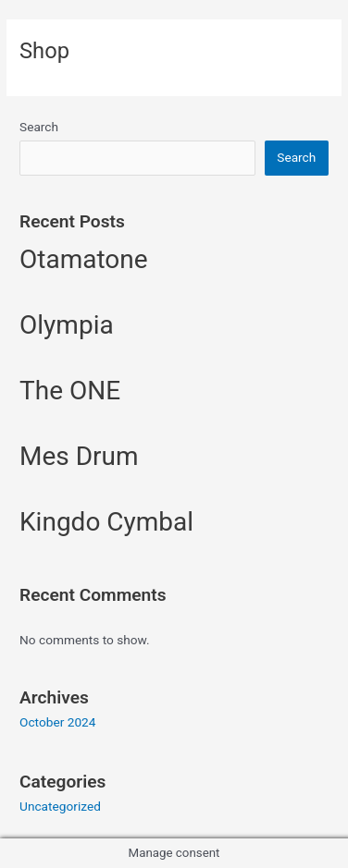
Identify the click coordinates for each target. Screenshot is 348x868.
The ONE (70, 391)
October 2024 (57, 722)
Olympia (67, 325)
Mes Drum (79, 456)
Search (39, 127)
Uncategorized (60, 806)
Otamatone (84, 259)
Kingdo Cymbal (106, 522)
